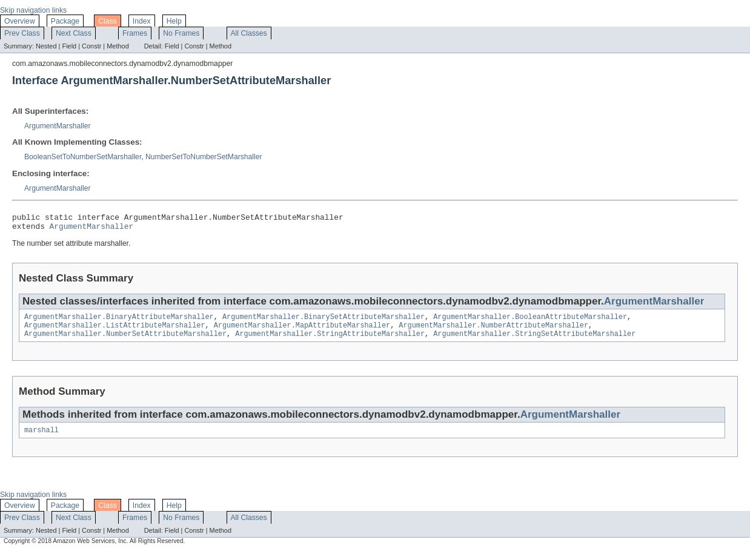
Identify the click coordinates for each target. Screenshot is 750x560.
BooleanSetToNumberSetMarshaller (83, 157)
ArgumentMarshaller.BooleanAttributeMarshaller (530, 321)
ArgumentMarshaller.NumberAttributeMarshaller (493, 331)
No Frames (181, 33)
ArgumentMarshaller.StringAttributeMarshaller (330, 341)
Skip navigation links (33, 10)
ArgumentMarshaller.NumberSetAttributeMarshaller (125, 341)
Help (174, 21)
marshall (41, 438)
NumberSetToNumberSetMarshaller (204, 157)
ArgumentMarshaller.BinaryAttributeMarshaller (119, 321)
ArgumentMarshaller (57, 126)
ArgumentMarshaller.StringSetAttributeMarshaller (534, 341)
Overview (20, 21)
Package (65, 21)
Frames (135, 33)
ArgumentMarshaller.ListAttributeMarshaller (114, 331)
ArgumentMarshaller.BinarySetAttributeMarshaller (324, 321)
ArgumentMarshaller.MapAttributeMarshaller (302, 331)
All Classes (249, 33)
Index (142, 21)
